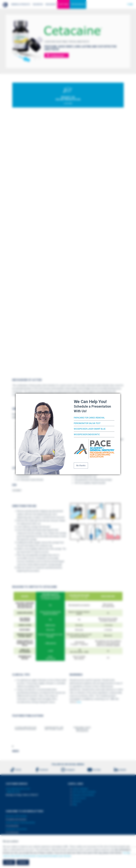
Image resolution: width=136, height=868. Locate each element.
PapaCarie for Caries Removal (90, 418)
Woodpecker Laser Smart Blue (90, 429)
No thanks (81, 465)
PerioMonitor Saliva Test (87, 423)
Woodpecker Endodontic (87, 434)
